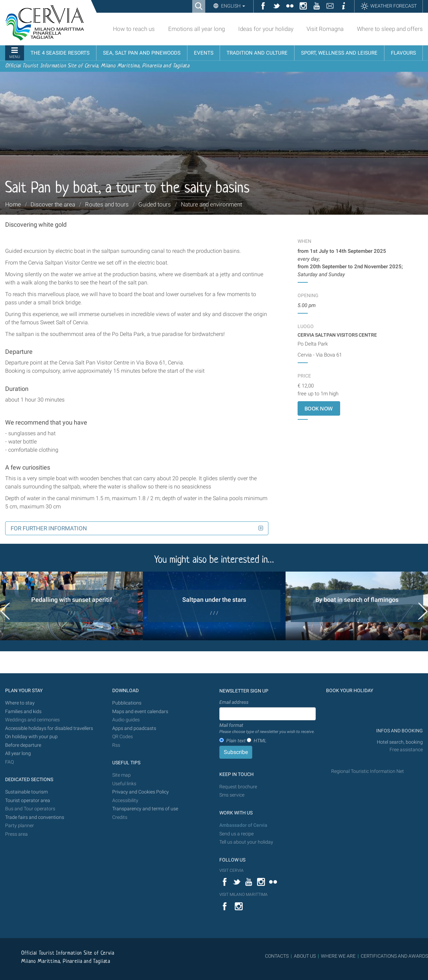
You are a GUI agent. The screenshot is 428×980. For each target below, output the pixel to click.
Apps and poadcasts (134, 728)
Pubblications (127, 703)
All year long (18, 753)
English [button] (233, 6)
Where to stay (20, 703)
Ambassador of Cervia (243, 825)
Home (13, 204)
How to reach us (134, 29)
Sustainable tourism (26, 792)
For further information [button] (49, 528)
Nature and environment (211, 204)
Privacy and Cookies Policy (141, 792)
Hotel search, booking (400, 742)
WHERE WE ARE (338, 956)
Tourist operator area (28, 801)
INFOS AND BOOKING (399, 731)
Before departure (23, 745)
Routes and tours (107, 204)
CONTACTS (277, 956)
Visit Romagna (325, 29)
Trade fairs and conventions (35, 817)
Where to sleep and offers (390, 29)
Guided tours (155, 204)
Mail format (267, 729)
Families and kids (23, 712)
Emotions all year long (196, 29)
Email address (234, 702)
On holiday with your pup (31, 737)
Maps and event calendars (140, 712)
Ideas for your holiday (266, 29)
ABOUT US (305, 956)
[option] (71, 606)
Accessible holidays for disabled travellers (49, 728)
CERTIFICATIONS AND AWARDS (394, 956)
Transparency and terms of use (145, 809)
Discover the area (53, 204)
